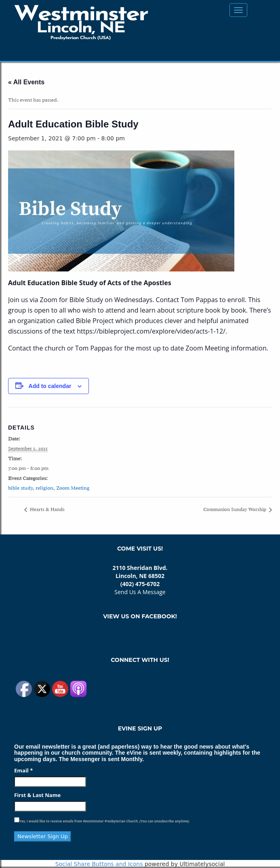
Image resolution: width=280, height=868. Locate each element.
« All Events (26, 82)
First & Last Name (37, 795)
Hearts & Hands (47, 509)
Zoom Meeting (73, 488)
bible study (20, 488)
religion (44, 488)
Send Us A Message (140, 592)
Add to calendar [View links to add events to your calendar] (50, 386)
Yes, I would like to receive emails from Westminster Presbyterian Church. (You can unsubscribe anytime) (104, 821)
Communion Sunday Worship (235, 509)
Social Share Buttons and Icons (99, 864)
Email (23, 770)
